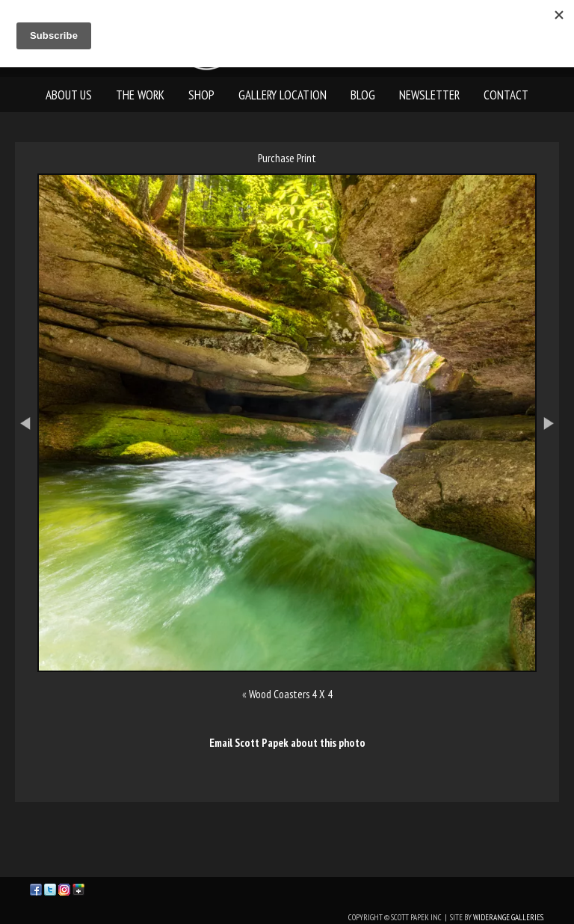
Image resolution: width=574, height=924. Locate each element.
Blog (363, 95)
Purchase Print (287, 158)
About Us (69, 95)
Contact (506, 95)
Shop (201, 95)
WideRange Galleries (508, 917)
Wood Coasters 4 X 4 (291, 694)
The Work (140, 95)
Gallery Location (283, 95)
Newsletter (429, 95)
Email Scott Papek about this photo (287, 743)
